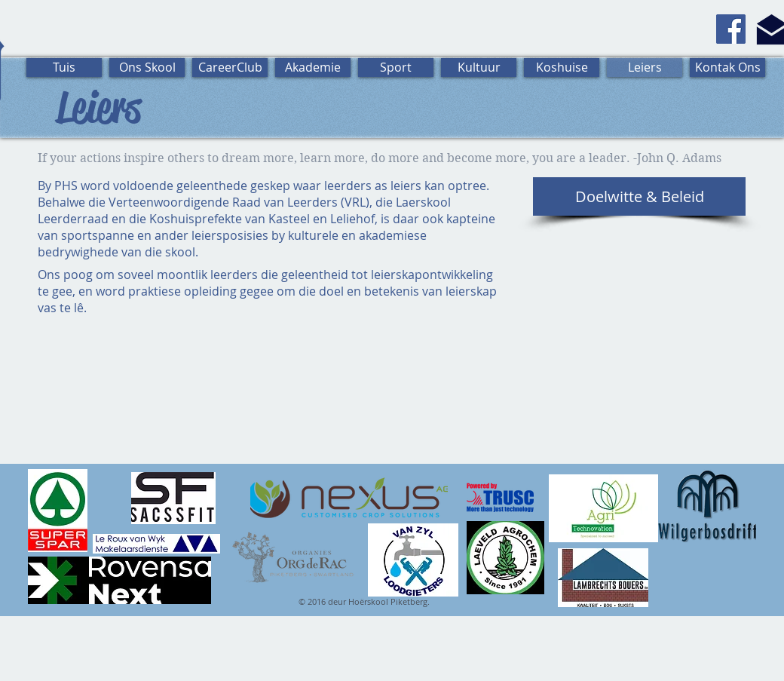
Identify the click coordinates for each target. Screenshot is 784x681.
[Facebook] (731, 29)
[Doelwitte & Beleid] (639, 196)
